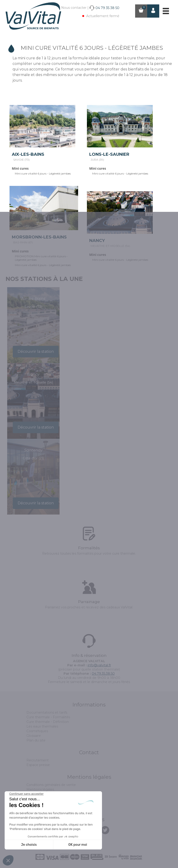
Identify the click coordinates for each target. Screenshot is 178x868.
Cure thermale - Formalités (48, 717)
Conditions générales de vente (51, 785)
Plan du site (36, 740)
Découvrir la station (36, 351)
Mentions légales (40, 789)
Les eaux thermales (42, 726)
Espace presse (38, 765)
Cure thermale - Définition (48, 722)
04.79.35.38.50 (103, 674)
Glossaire (34, 736)
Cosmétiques (37, 731)
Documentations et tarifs (47, 712)
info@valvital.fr (99, 665)
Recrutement (38, 760)
